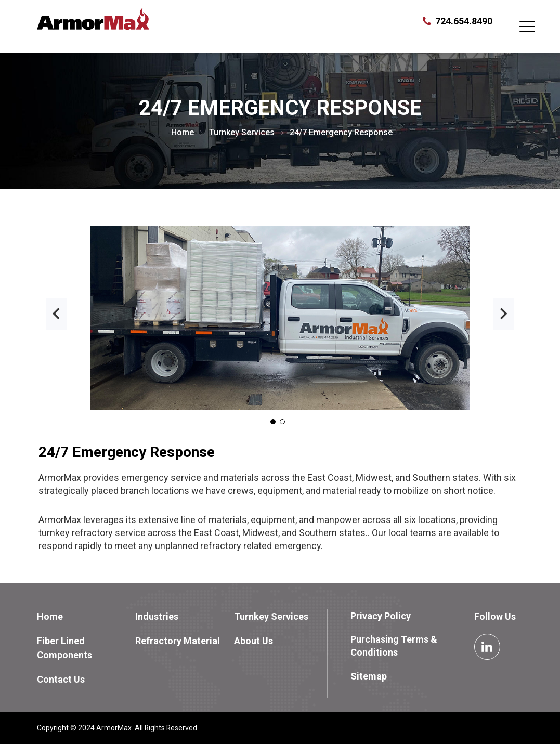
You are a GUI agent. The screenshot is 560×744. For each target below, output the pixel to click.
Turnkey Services (242, 132)
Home (183, 132)
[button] (273, 422)
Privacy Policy (381, 616)
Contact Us (61, 679)
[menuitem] (85, 616)
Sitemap (369, 676)
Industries (157, 616)
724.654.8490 (464, 21)
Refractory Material (178, 641)
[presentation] (56, 314)
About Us (253, 641)
